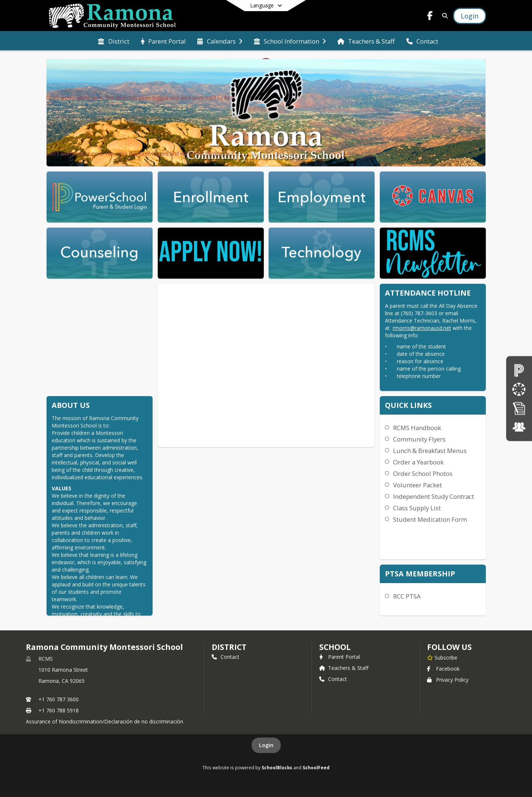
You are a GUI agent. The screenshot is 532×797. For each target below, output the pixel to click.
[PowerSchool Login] (519, 370)
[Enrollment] (519, 408)
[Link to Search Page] (444, 16)
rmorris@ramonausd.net (422, 328)
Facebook (443, 669)
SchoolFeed (316, 767)
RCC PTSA (407, 596)
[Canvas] (519, 389)
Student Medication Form (430, 519)
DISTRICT (229, 647)
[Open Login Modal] (470, 16)
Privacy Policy (448, 680)
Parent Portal (340, 657)
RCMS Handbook (417, 428)
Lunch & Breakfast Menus (430, 451)
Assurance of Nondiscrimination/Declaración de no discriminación (105, 721)
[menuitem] (113, 41)
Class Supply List (417, 508)
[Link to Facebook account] (430, 17)
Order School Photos (423, 474)
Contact (226, 657)
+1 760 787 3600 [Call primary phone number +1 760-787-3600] (59, 699)
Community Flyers (419, 439)
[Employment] (519, 427)
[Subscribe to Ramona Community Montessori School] (442, 657)
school (335, 647)
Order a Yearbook (418, 462)
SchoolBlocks (277, 767)
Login (266, 745)
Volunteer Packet (417, 485)
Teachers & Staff (344, 668)
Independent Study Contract (434, 496)
